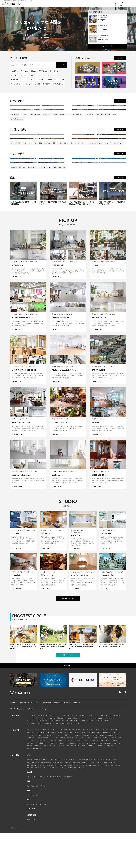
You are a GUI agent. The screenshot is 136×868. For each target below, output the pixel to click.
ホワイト (45, 763)
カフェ (24, 125)
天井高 (107, 769)
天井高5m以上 (31, 771)
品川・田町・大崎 (44, 199)
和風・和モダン (32, 766)
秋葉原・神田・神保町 (33, 797)
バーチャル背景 (111, 766)
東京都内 (30, 794)
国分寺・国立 (81, 799)
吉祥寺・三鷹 (61, 799)
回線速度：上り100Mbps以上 (54, 782)
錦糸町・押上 (115, 799)
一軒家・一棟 (15, 125)
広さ (38, 771)
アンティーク (15, 80)
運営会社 (76, 736)
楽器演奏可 (68, 780)
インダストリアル (84, 763)
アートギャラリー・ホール (103, 751)
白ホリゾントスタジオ (103, 125)
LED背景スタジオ (78, 756)
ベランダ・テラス (44, 774)
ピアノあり (39, 777)
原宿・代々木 (60, 794)
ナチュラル (30, 763)
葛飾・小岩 (42, 799)
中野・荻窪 (118, 797)
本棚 (63, 80)
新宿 (107, 794)
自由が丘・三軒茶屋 (116, 794)
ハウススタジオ (32, 748)
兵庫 (37, 830)
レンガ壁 (86, 766)
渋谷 (53, 794)
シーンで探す (82, 4)
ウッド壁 (79, 766)
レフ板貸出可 (47, 777)
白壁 (48, 75)
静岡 (33, 839)
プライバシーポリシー (35, 736)
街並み (68, 766)
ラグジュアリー (54, 763)
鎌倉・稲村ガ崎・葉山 (58, 811)
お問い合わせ (58, 736)
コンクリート (40, 80)
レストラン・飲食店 (76, 125)
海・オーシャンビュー (44, 766)
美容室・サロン (62, 756)
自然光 (50, 80)
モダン (31, 80)
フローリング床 (32, 769)
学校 (70, 756)
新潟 (28, 839)
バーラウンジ (89, 125)
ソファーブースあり (30, 164)
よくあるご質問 (22, 736)
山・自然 (62, 766)
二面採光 (86, 780)
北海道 (29, 855)
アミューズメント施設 (111, 754)
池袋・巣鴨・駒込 (60, 797)
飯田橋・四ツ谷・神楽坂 (93, 797)
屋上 (61, 748)
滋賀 (33, 830)
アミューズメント (16, 84)
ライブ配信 (24, 71)
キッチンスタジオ (53, 748)
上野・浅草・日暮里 (108, 797)
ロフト (57, 80)
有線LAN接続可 (116, 780)
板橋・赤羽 (106, 799)
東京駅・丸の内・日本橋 (94, 799)
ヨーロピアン (120, 763)
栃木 (46, 821)
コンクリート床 (67, 769)
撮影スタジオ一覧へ (107, 46)
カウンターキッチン (104, 771)
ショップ (85, 751)
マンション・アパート (50, 125)
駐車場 (55, 771)
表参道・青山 (32, 199)
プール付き (108, 164)
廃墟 (32, 75)
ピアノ (54, 75)
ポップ (62, 763)
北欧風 (68, 763)
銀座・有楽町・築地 (47, 797)
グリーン (38, 763)
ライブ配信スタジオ (17, 130)
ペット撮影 (37, 84)
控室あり (33, 71)
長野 (42, 839)
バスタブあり (119, 164)
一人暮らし (14, 71)
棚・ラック (68, 774)
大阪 (28, 830)
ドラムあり (30, 777)
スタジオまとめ (43, 742)
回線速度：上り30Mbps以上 (35, 782)
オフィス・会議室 (35, 125)
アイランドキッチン (90, 771)
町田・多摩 (94, 802)
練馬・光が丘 (49, 802)
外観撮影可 (47, 84)
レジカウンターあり (97, 774)
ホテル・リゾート (46, 754)
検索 (61, 65)
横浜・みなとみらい (33, 811)
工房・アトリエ (57, 754)
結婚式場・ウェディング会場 (95, 754)
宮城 (34, 855)
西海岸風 (74, 763)
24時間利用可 (110, 777)
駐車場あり (62, 771)
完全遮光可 (93, 780)
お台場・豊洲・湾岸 (83, 802)
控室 (75, 769)
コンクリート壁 (16, 164)
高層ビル (55, 766)
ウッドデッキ (54, 71)
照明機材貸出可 (67, 777)
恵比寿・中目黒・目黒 (18, 199)
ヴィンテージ (95, 763)
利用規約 (12, 736)
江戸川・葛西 (51, 799)
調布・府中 (40, 802)
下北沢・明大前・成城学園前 (76, 797)
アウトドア (14, 75)
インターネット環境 (104, 780)
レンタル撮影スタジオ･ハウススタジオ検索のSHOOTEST (12, 4)
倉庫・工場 (63, 125)
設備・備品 (121, 774)
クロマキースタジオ (33, 754)
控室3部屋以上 (99, 769)
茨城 (37, 821)
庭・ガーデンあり (81, 164)
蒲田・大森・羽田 (32, 799)
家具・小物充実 (63, 164)
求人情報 (67, 736)
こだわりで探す (94, 4)
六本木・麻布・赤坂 (59, 199)
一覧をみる (120, 58)
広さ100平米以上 (50, 164)
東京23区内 (37, 794)
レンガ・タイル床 (56, 769)
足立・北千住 (31, 802)
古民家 (91, 751)
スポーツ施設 (116, 751)
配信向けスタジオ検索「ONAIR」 (27, 742)
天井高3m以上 (115, 769)
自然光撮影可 (77, 780)
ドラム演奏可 (60, 780)
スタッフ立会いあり (33, 780)
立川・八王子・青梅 (60, 802)
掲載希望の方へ (47, 736)
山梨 (37, 839)
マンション (24, 75)
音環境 (42, 780)
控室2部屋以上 (89, 769)
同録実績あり (50, 780)
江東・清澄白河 (71, 799)
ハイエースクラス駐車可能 (75, 771)
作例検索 (12, 742)
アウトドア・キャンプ (91, 756)
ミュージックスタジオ (70, 754)
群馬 (42, 821)
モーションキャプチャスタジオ (47, 756)
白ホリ (24, 80)
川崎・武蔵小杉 (45, 811)
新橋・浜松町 (72, 802)
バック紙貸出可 (78, 777)
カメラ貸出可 (57, 777)
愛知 (46, 839)
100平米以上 (43, 71)
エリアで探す (107, 4)
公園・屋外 (81, 754)
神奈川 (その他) (70, 811)
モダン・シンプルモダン (107, 763)
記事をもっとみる (68, 688)
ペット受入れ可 (100, 777)
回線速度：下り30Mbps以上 (72, 782)
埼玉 (33, 821)
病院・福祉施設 (32, 756)
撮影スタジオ (42, 748)
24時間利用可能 (58, 84)
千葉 (28, 821)
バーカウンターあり (95, 164)
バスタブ (28, 84)
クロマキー (40, 75)
